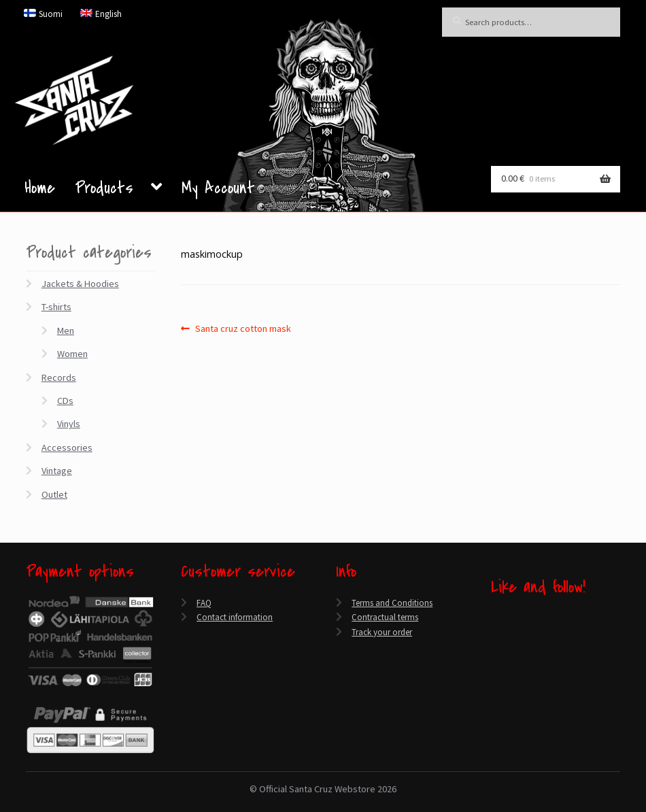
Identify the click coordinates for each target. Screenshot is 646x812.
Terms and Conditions (392, 603)
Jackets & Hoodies (80, 284)
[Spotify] (494, 682)
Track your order (382, 632)
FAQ (204, 603)
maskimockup (212, 254)
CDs (65, 401)
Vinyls (69, 424)
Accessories (67, 447)
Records (59, 377)
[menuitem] (44, 14)
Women (72, 354)
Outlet (54, 494)
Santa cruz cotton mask (243, 328)
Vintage (57, 471)
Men (66, 331)
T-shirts (56, 307)
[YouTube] (494, 651)
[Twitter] (494, 635)
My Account (218, 191)
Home (40, 191)
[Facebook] (494, 619)
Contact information (235, 617)
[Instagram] (494, 667)
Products (104, 190)
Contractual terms (385, 617)
